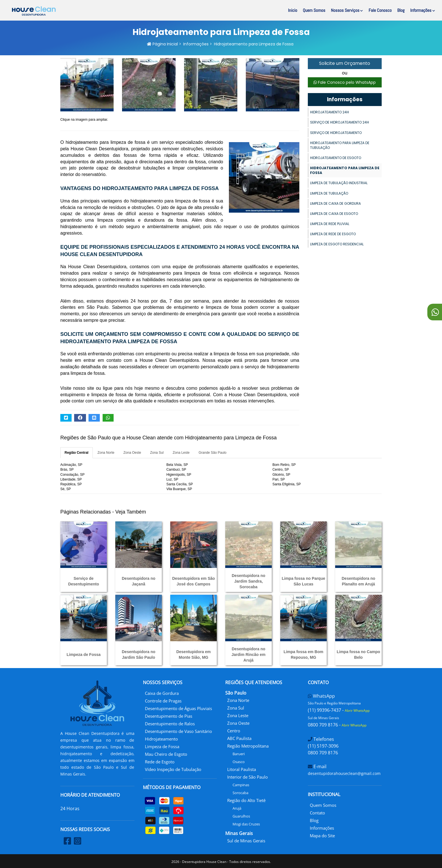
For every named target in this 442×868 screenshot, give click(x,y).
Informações (423, 10)
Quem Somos (314, 10)
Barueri (239, 754)
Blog (401, 10)
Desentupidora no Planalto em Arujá (358, 581)
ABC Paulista (239, 738)
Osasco (239, 762)
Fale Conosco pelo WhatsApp (345, 82)
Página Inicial (162, 44)
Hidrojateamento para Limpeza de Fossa (345, 170)
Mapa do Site (322, 836)
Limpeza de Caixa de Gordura (335, 203)
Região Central (77, 453)
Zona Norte (106, 453)
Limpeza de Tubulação (329, 193)
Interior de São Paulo (247, 777)
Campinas (241, 785)
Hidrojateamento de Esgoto (336, 158)
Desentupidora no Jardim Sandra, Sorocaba (248, 581)
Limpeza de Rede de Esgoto (333, 234)
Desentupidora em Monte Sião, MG (193, 655)
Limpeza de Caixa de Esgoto (334, 214)
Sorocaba (240, 793)
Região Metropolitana (248, 746)
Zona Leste (181, 453)
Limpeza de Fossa (84, 655)
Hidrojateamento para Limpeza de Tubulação (340, 145)
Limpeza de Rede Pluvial (330, 224)
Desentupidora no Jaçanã (139, 581)
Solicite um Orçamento (345, 63)
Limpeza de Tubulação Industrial (339, 183)
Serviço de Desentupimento (84, 581)
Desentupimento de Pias (169, 716)
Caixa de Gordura (162, 693)
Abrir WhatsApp (357, 711)
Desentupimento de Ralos (170, 724)
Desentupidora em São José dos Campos (194, 581)
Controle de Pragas (163, 701)
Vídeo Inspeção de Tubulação (173, 769)
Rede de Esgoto (160, 762)
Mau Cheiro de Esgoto (166, 754)
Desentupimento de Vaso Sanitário (178, 731)
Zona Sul (157, 453)
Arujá (237, 808)
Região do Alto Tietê (246, 800)
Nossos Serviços (347, 10)
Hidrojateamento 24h (330, 112)
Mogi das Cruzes (246, 824)
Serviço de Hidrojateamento (336, 133)
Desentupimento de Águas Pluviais (178, 708)
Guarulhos (241, 816)
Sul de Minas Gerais (246, 841)
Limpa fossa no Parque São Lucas (303, 581)
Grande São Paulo (213, 453)
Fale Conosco (380, 10)
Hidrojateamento (161, 739)
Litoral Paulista (242, 769)
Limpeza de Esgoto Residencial (337, 244)
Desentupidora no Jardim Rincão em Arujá (248, 655)
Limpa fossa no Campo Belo (358, 655)
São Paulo (236, 693)
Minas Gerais (239, 833)
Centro (234, 731)
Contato (317, 813)
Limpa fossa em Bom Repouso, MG (303, 655)
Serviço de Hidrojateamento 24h (340, 122)
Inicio (293, 10)
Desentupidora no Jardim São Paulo (139, 655)
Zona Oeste (132, 453)
